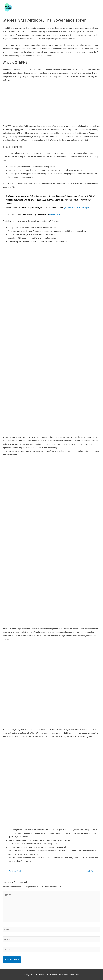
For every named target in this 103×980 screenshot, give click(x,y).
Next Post (91, 871)
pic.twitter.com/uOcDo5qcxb (77, 208)
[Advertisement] (51, 104)
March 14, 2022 (56, 215)
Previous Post (13, 871)
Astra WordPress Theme (70, 974)
